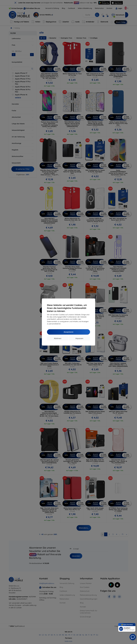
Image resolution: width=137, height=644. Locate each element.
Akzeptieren (68, 332)
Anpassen (79, 338)
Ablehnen (58, 338)
